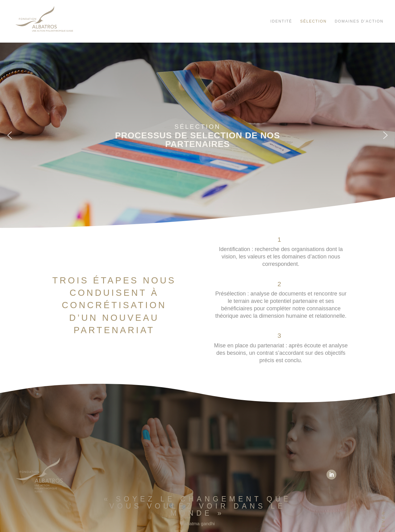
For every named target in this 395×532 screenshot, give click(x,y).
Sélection (314, 21)
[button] (10, 135)
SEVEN (383, 521)
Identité (281, 21)
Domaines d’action (360, 21)
